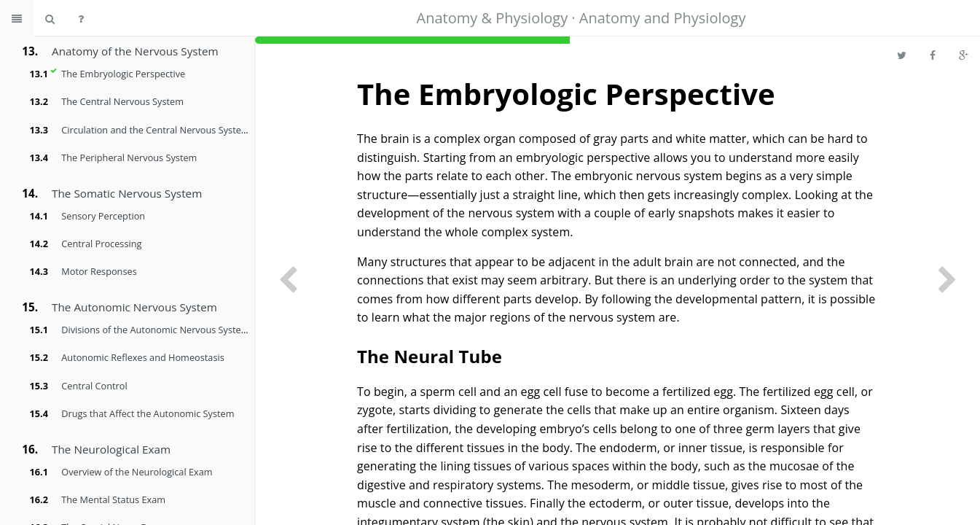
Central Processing (101, 244)
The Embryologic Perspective (123, 74)
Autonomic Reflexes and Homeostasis (142, 357)
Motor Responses (99, 271)
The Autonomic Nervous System (134, 307)
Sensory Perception (103, 216)
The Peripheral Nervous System (129, 157)
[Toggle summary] (17, 18)
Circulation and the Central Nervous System (155, 130)
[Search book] (50, 18)
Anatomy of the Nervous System (135, 51)
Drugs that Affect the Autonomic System (148, 413)
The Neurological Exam (111, 449)
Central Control (94, 386)
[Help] (81, 18)
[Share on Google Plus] (964, 55)
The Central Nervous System (122, 101)
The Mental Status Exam (113, 499)
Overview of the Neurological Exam (137, 472)
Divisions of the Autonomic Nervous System (155, 330)
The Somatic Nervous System (127, 193)
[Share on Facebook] (933, 55)
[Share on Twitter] (902, 55)
